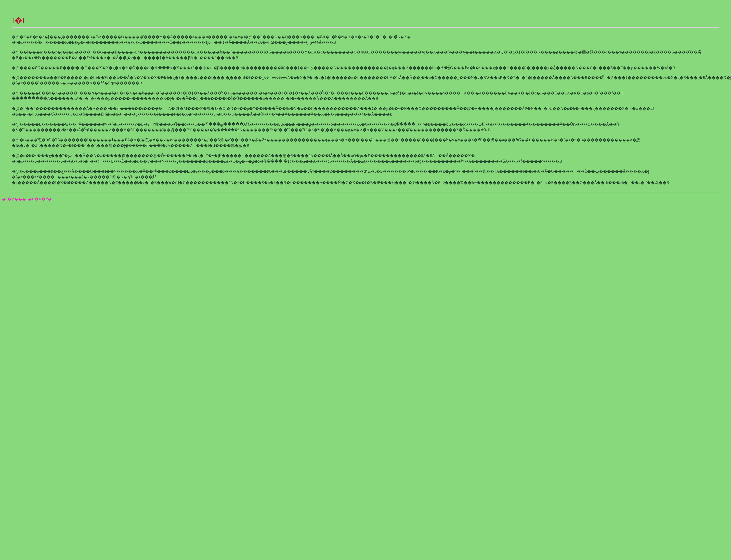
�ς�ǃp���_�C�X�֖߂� (27, 199)
